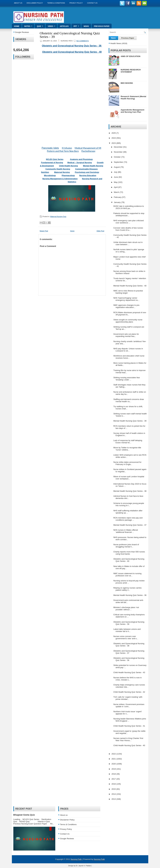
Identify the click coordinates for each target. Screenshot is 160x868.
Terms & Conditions (56, 3)
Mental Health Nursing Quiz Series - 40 (130, 286)
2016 (114, 784)
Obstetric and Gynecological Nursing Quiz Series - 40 (72, 52)
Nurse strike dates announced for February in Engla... (127, 463)
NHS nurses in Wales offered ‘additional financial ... (126, 531)
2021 (114, 759)
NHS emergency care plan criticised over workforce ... (129, 222)
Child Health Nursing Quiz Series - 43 (129, 672)
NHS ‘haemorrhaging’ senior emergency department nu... (126, 299)
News (86, 26)
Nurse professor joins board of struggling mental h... (126, 546)
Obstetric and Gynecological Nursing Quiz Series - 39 (70, 35)
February (118, 197)
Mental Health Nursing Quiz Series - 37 (130, 525)
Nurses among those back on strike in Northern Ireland (129, 272)
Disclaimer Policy (35, 3)
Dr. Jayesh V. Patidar (83, 866)
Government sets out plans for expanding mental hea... (126, 335)
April (116, 187)
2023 (114, 143)
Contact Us (92, 3)
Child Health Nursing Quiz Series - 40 (129, 745)
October (117, 157)
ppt (77, 25)
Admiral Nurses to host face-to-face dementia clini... (128, 497)
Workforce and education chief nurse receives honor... (129, 357)
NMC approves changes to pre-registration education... (127, 306)
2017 (114, 779)
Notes (29, 25)
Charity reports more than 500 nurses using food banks (129, 553)
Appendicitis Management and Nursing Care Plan (133, 111)
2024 (114, 138)
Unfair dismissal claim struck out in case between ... (128, 243)
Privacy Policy (76, 3)
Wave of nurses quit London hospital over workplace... (129, 478)
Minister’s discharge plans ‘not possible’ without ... (126, 608)
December (118, 147)
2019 (114, 769)
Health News (116, 43)
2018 (114, 774)
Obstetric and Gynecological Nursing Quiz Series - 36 (129, 659)
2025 (114, 133)
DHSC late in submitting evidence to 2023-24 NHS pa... (129, 207)
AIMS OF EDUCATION (131, 56)
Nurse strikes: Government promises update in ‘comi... (129, 705)
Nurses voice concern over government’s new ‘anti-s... (126, 637)
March (117, 192)
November (118, 152)
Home (17, 26)
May (116, 182)
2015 (114, 789)
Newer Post (44, 231)
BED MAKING (127, 83)
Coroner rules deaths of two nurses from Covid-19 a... (128, 229)
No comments (83, 41)
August (117, 167)
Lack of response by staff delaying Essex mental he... (128, 441)
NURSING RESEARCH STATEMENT (131, 71)
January (117, 202)
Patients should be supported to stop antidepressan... (129, 214)
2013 (114, 799)
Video (52, 25)
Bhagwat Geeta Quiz (24, 815)
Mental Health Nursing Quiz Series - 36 (130, 595)
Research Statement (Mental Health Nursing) (133, 98)
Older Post (100, 231)
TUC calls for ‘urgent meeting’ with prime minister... (128, 698)
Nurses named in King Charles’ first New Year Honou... (128, 739)
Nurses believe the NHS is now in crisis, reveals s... (128, 679)
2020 (114, 764)
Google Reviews (22, 32)
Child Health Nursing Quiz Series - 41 (129, 726)
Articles (64, 26)
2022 (114, 754)
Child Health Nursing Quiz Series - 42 (129, 692)
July (116, 172)
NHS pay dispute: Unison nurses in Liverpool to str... (128, 350)
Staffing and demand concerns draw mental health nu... (129, 400)
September (119, 162)
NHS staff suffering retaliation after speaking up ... (128, 512)
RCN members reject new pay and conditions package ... (128, 519)
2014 (114, 794)
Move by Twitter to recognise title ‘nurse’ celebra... (127, 449)
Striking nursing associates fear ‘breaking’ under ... (127, 379)
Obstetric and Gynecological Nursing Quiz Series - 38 (72, 46)
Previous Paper (102, 26)
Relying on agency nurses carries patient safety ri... (127, 589)
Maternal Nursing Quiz (58, 216)
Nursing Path (76, 859)
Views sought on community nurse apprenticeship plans (128, 321)
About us (18, 3)
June (116, 177)
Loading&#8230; (72, 98)
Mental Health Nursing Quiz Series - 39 (130, 421)
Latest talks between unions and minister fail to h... (127, 630)
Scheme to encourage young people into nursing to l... (129, 504)
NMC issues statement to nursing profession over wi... (127, 575)
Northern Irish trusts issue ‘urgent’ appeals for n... (128, 713)
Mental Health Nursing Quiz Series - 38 (130, 491)
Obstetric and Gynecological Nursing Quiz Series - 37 (129, 652)
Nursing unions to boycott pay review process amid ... (129, 582)
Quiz (41, 25)
